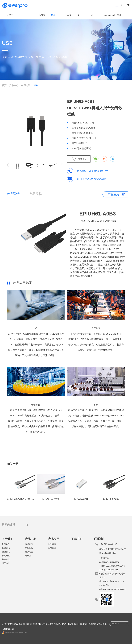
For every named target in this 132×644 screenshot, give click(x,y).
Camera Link (110, 15)
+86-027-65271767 (99, 171)
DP (79, 15)
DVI (92, 15)
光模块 (28, 556)
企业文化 (6, 548)
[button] (62, 165)
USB (53, 15)
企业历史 (6, 552)
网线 (119, 15)
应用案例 (52, 548)
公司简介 (6, 544)
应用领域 (52, 544)
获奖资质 (6, 556)
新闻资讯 (6, 559)
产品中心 (14, 85)
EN (128, 5)
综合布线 (29, 548)
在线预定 (82, 159)
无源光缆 (29, 552)
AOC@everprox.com (96, 179)
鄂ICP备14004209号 (64, 624)
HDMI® (41, 15)
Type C (68, 15)
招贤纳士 (6, 563)
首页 (4, 85)
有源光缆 (26, 85)
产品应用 (113, 194)
